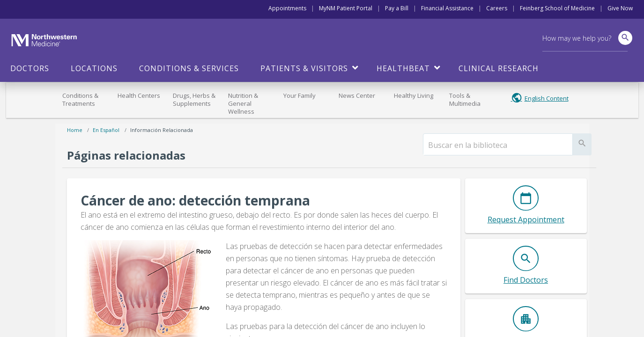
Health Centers (139, 95)
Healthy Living (414, 95)
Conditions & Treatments (80, 99)
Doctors (30, 68)
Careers (497, 8)
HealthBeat (403, 68)
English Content (547, 98)
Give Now (620, 8)
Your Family (300, 95)
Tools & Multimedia (465, 99)
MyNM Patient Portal (346, 8)
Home (75, 130)
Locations (94, 68)
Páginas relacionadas (126, 155)
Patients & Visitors (304, 68)
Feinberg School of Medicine (557, 8)
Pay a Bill (397, 8)
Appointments (287, 8)
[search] (498, 145)
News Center (357, 95)
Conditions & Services (189, 68)
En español (106, 130)
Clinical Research (499, 68)
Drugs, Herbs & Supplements (194, 99)
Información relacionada (162, 130)
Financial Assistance (447, 8)
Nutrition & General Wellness (243, 103)
